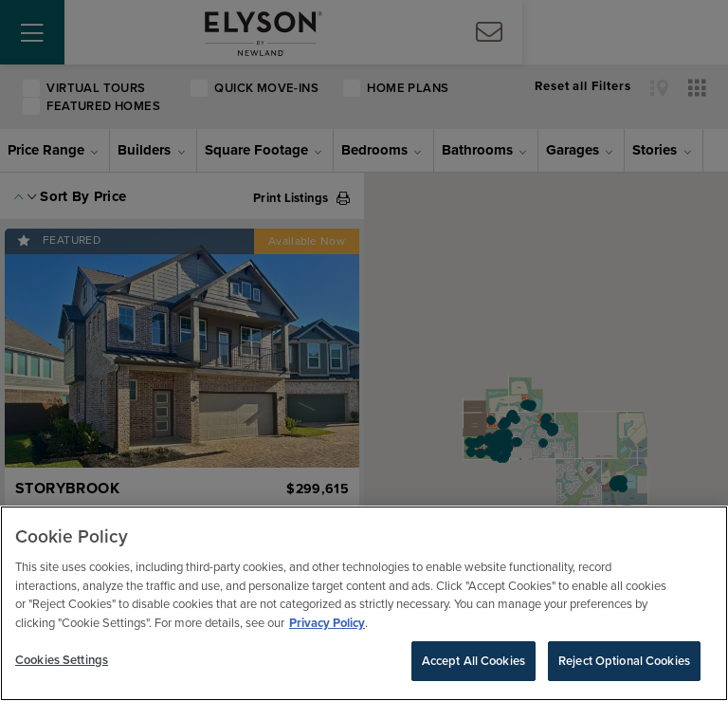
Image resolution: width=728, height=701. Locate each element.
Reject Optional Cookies (624, 661)
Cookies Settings (62, 660)
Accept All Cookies (473, 661)
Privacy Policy (327, 623)
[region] (364, 603)
